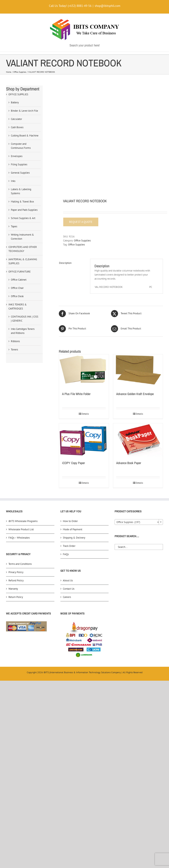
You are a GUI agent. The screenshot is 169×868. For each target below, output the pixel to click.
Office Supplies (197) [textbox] (138, 522)
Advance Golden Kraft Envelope (135, 394)
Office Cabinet (19, 280)
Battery (15, 102)
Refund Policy (16, 580)
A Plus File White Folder (76, 394)
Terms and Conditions (20, 564)
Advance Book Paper (129, 463)
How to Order (70, 521)
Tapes (14, 226)
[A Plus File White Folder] (84, 371)
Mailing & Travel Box (22, 202)
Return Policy (16, 597)
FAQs (66, 554)
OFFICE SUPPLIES (18, 94)
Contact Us (69, 589)
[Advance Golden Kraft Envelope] (138, 371)
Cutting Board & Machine (25, 136)
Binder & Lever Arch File (24, 111)
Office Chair (17, 288)
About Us (68, 580)
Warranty (13, 589)
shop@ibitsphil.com (107, 6)
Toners (14, 350)
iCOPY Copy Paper (73, 463)
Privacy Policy (16, 572)
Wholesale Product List (21, 529)
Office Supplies (82, 241)
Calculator (16, 119)
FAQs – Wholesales (19, 538)
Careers (67, 597)
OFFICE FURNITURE (20, 272)
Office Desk (17, 296)
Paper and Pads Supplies (24, 210)
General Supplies (20, 173)
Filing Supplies (19, 164)
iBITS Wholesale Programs (23, 521)
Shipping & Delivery (74, 538)
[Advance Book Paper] (138, 440)
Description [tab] (65, 263)
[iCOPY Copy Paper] (84, 440)
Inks (13, 181)
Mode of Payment (73, 529)
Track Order (69, 546)
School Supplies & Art (23, 218)
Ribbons (15, 341)
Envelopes (17, 156)
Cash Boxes (17, 127)
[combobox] (139, 522)
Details (85, 414)
